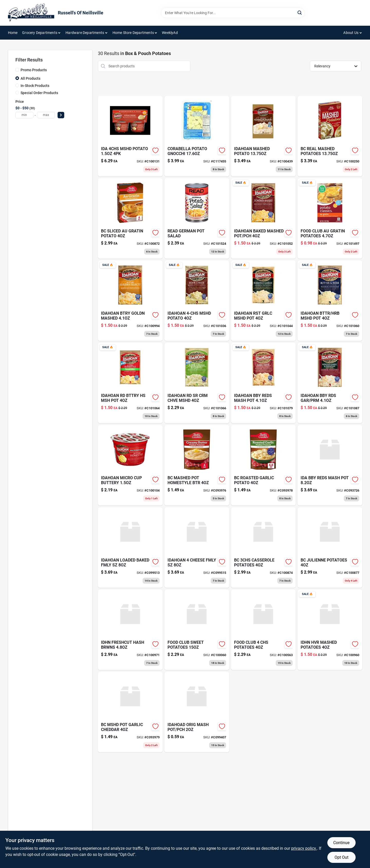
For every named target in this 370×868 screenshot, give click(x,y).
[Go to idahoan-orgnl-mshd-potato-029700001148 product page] (263, 136)
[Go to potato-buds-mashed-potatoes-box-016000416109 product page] (330, 136)
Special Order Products (39, 93)
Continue (341, 843)
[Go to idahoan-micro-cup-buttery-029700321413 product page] (130, 465)
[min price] (24, 115)
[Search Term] (233, 13)
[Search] (300, 12)
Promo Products (34, 70)
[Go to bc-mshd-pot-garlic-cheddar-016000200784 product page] (130, 712)
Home (13, 33)
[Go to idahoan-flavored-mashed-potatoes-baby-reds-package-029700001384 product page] (263, 383)
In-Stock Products (35, 86)
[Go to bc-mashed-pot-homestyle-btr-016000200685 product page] (197, 465)
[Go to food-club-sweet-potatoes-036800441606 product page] (197, 630)
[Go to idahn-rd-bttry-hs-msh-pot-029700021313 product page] (130, 383)
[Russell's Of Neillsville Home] (31, 13)
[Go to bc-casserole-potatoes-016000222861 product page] (263, 548)
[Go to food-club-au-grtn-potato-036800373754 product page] (330, 218)
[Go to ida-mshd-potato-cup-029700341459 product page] (130, 136)
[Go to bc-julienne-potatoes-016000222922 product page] (330, 548)
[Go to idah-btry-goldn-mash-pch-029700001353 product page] (130, 301)
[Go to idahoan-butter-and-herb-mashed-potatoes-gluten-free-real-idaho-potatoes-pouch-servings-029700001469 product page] (330, 301)
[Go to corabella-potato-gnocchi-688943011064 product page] (197, 136)
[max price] (46, 115)
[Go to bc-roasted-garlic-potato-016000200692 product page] (263, 465)
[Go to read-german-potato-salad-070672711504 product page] (197, 218)
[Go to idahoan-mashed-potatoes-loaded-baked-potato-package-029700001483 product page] (263, 218)
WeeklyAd (170, 33)
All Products (30, 78)
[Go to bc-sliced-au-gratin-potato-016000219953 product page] (130, 218)
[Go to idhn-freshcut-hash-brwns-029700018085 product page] (130, 630)
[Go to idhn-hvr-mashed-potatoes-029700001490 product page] (330, 630)
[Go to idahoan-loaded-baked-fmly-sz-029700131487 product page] (130, 548)
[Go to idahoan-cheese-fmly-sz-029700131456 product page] (197, 548)
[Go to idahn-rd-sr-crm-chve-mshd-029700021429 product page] (197, 383)
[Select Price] (61, 115)
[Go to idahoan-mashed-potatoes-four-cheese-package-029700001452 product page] (197, 301)
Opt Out (341, 857)
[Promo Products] (17, 70)
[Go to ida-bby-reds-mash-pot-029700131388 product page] (330, 465)
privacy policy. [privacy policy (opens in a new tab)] (304, 848)
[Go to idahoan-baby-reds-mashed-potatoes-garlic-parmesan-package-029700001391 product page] (330, 383)
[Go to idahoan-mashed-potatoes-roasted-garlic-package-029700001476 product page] (263, 301)
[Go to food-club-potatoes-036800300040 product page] (263, 630)
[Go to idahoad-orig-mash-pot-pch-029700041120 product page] (197, 712)
